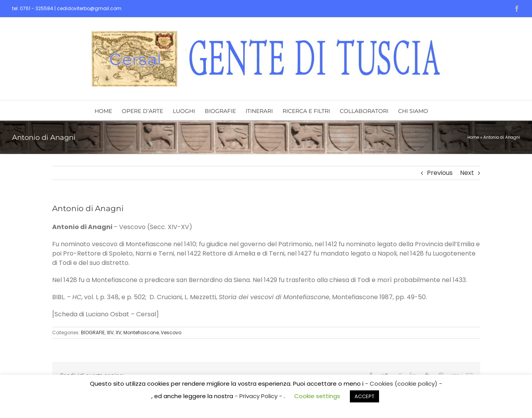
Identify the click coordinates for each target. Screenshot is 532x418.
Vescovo (171, 332)
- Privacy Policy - (259, 396)
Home (473, 137)
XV (119, 332)
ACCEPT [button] (364, 396)
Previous (440, 173)
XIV (110, 332)
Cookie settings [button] (317, 396)
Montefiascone (141, 332)
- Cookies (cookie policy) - (404, 384)
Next (467, 173)
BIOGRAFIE (93, 332)
